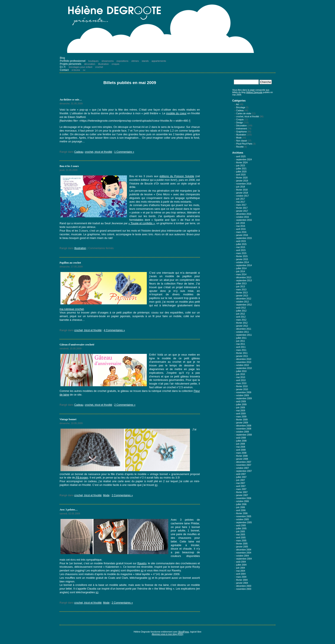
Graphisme (241, 132)
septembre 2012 (244, 305)
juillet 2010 (241, 371)
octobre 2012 (242, 302)
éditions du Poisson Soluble (177, 176)
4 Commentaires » (114, 330)
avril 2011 (241, 347)
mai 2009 (241, 411)
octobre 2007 (242, 468)
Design (239, 123)
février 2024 (242, 163)
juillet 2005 (241, 529)
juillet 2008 (241, 441)
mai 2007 (241, 483)
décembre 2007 (244, 462)
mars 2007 (241, 489)
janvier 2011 (242, 356)
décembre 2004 (244, 550)
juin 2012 (241, 314)
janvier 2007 (242, 495)
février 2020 (242, 178)
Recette (240, 147)
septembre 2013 (244, 281)
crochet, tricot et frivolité (99, 152)
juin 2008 (241, 444)
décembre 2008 (244, 426)
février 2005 (242, 544)
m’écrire (76, 70)
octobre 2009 (242, 395)
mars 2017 (241, 205)
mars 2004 (241, 577)
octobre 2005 (242, 519)
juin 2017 (241, 199)
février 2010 (242, 386)
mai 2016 (241, 226)
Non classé (241, 141)
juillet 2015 (241, 244)
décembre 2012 (244, 299)
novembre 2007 (244, 465)
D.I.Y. (63, 67)
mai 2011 (241, 344)
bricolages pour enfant (81, 67)
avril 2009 (241, 414)
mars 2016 (241, 232)
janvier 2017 (242, 211)
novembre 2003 (244, 589)
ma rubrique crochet (72, 309)
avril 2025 (241, 157)
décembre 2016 (244, 214)
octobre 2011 (242, 332)
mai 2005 (241, 535)
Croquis (240, 120)
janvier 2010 (242, 389)
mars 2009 (241, 417)
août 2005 (241, 526)
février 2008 (242, 456)
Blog (62, 58)
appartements (159, 61)
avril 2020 (241, 175)
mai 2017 (241, 202)
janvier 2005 (242, 547)
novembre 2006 (244, 498)
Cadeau (79, 152)
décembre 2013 (244, 277)
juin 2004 (241, 568)
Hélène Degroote (254, 92)
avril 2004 (241, 574)
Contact (64, 70)
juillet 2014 (241, 268)
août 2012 (241, 308)
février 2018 (242, 190)
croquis (115, 64)
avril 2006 (241, 510)
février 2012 (242, 323)
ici (156, 485)
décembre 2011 (244, 329)
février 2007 (242, 492)
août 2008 (241, 438)
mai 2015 (241, 247)
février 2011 (242, 353)
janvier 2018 (242, 193)
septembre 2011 (244, 335)
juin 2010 (241, 374)
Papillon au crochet (70, 263)
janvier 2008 (242, 459)
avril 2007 (241, 486)
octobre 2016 (242, 217)
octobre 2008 (242, 432)
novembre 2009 (244, 392)
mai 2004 (241, 571)
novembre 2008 (244, 429)
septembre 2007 (244, 471)
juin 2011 (241, 341)
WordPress (184, 632)
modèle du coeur (176, 113)
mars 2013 (241, 290)
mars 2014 (241, 274)
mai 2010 (241, 377)
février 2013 (242, 293)
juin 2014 (241, 271)
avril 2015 (241, 250)
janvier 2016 (242, 235)
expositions (122, 61)
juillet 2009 (241, 405)
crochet (99, 67)
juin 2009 (241, 408)
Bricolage (241, 107)
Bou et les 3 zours (69, 166)
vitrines (135, 61)
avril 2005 (241, 538)
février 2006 (242, 513)
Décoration (241, 126)
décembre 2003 (244, 586)
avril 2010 (241, 380)
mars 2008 (241, 453)
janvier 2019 (242, 181)
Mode (106, 495)
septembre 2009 (244, 398)
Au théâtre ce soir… (71, 100)
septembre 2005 (244, 522)
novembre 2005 (244, 516)
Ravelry (142, 563)
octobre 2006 (242, 501)
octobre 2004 (242, 556)
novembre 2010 (244, 362)
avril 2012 (241, 317)
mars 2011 (241, 350)
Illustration (80, 248)
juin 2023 (241, 166)
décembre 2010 (244, 359)
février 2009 (242, 420)
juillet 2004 (241, 565)
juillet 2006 (241, 504)
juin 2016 (241, 223)
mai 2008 (241, 447)
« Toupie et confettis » (142, 223)
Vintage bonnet (68, 419)
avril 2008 (241, 450)
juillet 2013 (241, 284)
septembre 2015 (244, 238)
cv (84, 70)
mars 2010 (241, 383)
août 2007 (241, 474)
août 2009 (241, 402)
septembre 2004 (244, 559)
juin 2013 (241, 287)
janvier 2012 (242, 326)
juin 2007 (241, 480)
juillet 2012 (241, 311)
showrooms (107, 61)
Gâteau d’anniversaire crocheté (77, 345)
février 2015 (242, 256)
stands (145, 61)
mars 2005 (241, 541)
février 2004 (242, 580)
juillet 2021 (241, 169)
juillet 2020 (241, 172)
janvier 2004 (242, 583)
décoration (90, 64)
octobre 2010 (242, 365)
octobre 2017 (242, 196)
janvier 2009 (242, 423)
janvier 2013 (242, 296)
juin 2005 (241, 532)
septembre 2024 (244, 160)
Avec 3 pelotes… (69, 510)
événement (241, 129)
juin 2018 (241, 187)
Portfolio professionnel (73, 61)
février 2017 (242, 208)
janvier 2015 (242, 259)
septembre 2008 (244, 435)
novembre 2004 (244, 553)
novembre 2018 (244, 184)
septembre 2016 (244, 220)
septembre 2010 (244, 368)
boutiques (93, 61)
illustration (103, 64)
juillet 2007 (241, 477)
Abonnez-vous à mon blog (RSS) (167, 634)
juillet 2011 (241, 338)
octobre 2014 (242, 262)
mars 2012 (241, 320)
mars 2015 (241, 253)
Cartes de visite (244, 114)
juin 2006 (241, 507)
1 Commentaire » (124, 152)
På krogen (81, 478)
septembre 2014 (244, 265)
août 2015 (241, 241)
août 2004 (241, 562)
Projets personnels (70, 64)
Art (238, 104)
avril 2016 (241, 229)
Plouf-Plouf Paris (244, 144)
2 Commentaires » (125, 405)
